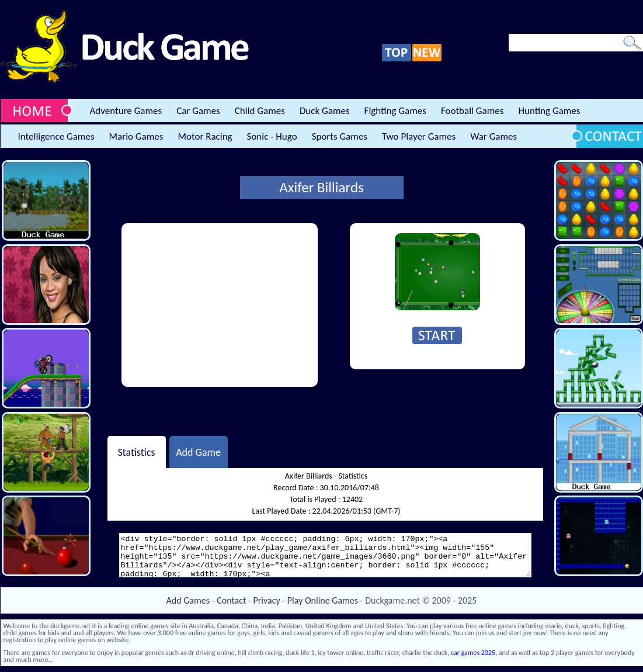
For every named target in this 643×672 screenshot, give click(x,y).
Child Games (260, 111)
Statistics (136, 452)
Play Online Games (323, 600)
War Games (493, 136)
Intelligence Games (56, 136)
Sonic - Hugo (272, 136)
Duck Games (325, 111)
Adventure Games (126, 111)
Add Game (198, 452)
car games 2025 (473, 653)
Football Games (472, 111)
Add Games (188, 600)
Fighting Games (395, 111)
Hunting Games (549, 111)
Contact (231, 600)
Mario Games (136, 136)
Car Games (198, 111)
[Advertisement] (220, 305)
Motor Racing (205, 136)
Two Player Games (419, 136)
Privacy (267, 600)
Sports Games (340, 136)
